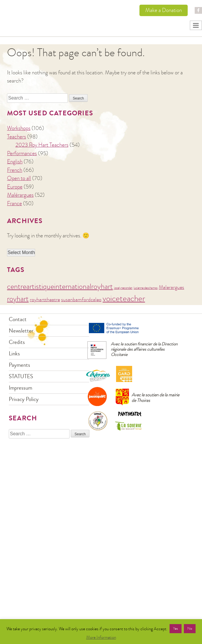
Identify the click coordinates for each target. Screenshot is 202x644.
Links (14, 353)
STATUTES (21, 376)
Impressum (20, 388)
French (15, 170)
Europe (15, 187)
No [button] (190, 628)
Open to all (19, 178)
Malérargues (20, 195)
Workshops (19, 128)
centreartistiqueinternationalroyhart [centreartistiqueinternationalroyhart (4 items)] (60, 286)
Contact (18, 319)
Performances (22, 153)
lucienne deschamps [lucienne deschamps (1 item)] (146, 288)
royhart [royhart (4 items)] (18, 299)
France (14, 203)
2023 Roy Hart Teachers (42, 145)
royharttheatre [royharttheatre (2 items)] (45, 299)
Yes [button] (176, 628)
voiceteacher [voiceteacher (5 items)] (124, 298)
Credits (17, 342)
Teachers (17, 137)
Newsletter (21, 331)
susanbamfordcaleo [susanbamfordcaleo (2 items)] (81, 299)
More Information (101, 637)
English (15, 161)
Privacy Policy (24, 399)
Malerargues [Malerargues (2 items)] (171, 287)
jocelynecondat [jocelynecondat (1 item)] (123, 288)
